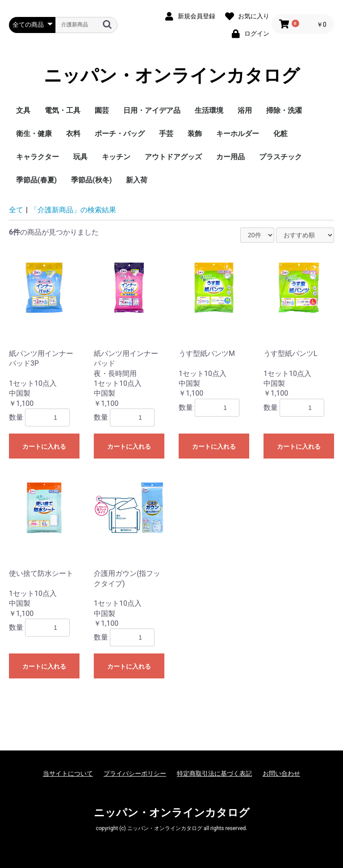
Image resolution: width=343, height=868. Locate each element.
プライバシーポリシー (135, 773)
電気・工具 (63, 110)
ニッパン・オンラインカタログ (172, 76)
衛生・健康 (34, 134)
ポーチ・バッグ (120, 134)
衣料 (73, 134)
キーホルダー (238, 134)
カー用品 (230, 157)
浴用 (245, 110)
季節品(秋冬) (91, 180)
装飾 (195, 134)
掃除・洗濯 (284, 110)
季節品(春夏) (36, 180)
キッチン (116, 157)
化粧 (280, 134)
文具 (23, 110)
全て (16, 210)
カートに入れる (44, 446)
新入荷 (137, 180)
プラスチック (280, 157)
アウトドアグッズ (173, 157)
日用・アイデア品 (152, 110)
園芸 (102, 110)
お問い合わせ (281, 773)
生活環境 (209, 110)
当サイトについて (68, 773)
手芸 (166, 134)
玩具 (80, 157)
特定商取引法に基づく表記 (214, 773)
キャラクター (38, 157)
